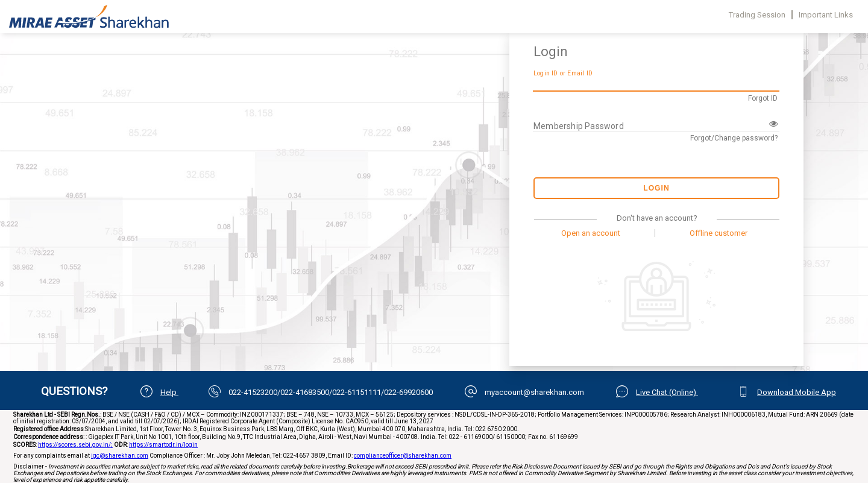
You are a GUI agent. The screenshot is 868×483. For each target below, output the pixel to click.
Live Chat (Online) (667, 392)
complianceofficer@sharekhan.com (403, 456)
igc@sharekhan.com (120, 456)
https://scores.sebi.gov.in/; (75, 445)
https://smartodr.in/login (163, 445)
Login (656, 188)
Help (169, 392)
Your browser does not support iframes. (253, 181)
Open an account (591, 233)
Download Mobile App (797, 392)
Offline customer (719, 233)
